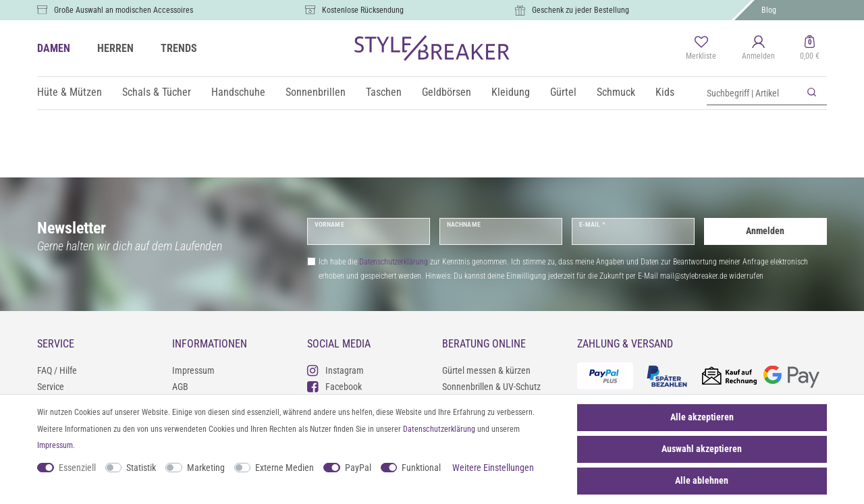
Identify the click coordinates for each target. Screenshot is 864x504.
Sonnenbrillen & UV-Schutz (491, 387)
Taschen (384, 92)
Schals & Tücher (157, 92)
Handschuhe (238, 92)
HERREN (115, 48)
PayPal (358, 468)
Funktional (421, 468)
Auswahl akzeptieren (702, 449)
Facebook (334, 386)
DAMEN (54, 48)
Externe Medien (285, 468)
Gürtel (563, 92)
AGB (180, 387)
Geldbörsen (447, 92)
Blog (769, 10)
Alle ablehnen (702, 480)
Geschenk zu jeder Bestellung (580, 10)
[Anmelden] (758, 49)
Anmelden (765, 231)
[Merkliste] (701, 49)
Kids (665, 92)
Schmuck (616, 92)
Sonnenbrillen (316, 92)
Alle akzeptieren (702, 417)
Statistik (141, 468)
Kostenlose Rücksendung (363, 10)
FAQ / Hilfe (57, 370)
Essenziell (77, 468)
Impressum (193, 370)
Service (51, 387)
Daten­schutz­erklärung (439, 429)
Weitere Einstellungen (493, 468)
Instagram (335, 370)
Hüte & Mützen (70, 92)
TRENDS (179, 48)
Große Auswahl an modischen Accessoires (124, 10)
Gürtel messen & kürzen (486, 370)
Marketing (206, 468)
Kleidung (511, 92)
